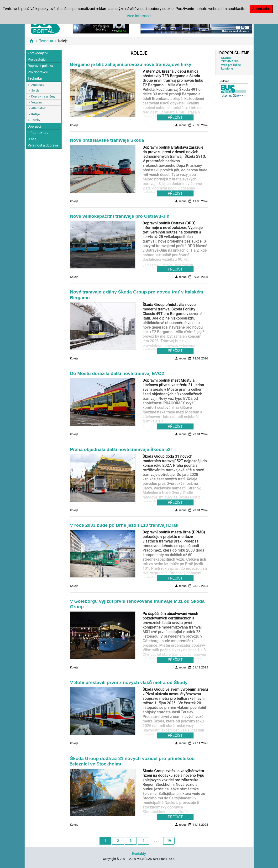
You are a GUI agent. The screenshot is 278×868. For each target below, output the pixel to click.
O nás (32, 139)
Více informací (139, 16)
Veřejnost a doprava (43, 145)
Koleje (36, 114)
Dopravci (34, 127)
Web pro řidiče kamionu (231, 67)
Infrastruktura (38, 133)
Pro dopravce (38, 72)
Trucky (36, 120)
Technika (46, 41)
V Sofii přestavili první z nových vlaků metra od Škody (129, 682)
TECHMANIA (230, 61)
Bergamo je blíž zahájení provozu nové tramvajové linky (131, 64)
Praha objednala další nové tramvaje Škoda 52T (122, 449)
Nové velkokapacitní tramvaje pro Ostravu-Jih (120, 216)
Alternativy (38, 108)
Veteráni (37, 102)
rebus (181, 125)
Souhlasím (261, 9)
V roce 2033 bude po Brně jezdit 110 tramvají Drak (124, 525)
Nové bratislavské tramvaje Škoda (107, 140)
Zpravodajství (38, 53)
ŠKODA (226, 58)
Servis (35, 90)
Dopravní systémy (43, 96)
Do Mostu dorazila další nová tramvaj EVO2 (117, 373)
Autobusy (38, 85)
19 (169, 841)
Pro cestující (37, 60)
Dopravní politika (40, 66)
